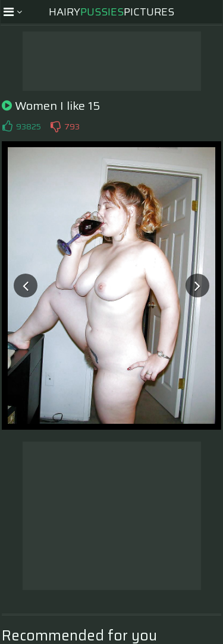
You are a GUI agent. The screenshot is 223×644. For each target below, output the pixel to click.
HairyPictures (111, 12)
